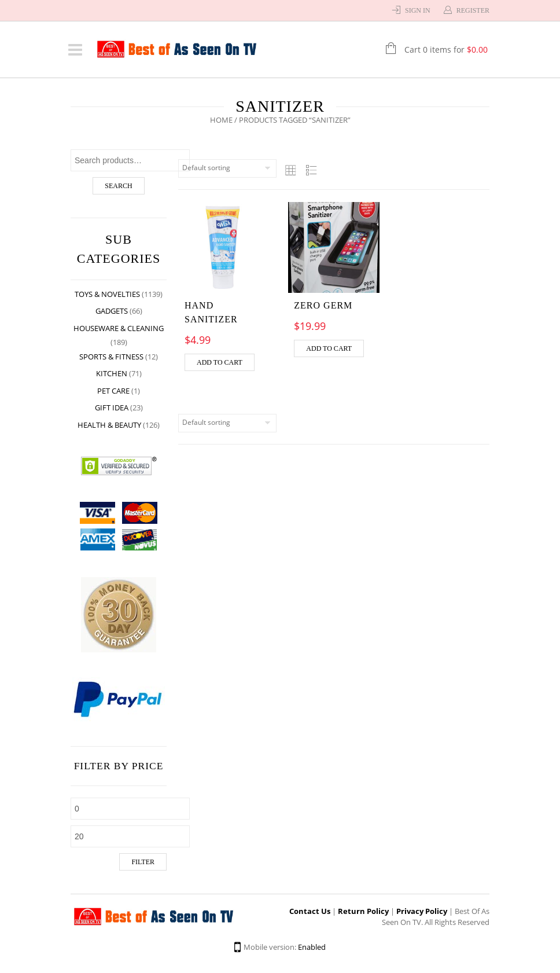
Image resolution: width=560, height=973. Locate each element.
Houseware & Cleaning (119, 328)
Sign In (418, 10)
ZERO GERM (323, 305)
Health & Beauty (109, 425)
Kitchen (112, 373)
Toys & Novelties (107, 294)
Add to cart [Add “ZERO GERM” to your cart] (329, 348)
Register (473, 10)
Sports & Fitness (111, 357)
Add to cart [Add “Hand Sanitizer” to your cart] (220, 362)
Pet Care (113, 391)
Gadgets (112, 311)
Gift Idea (112, 407)
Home (221, 120)
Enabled (312, 947)
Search (118, 186)
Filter (143, 862)
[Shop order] (227, 168)
